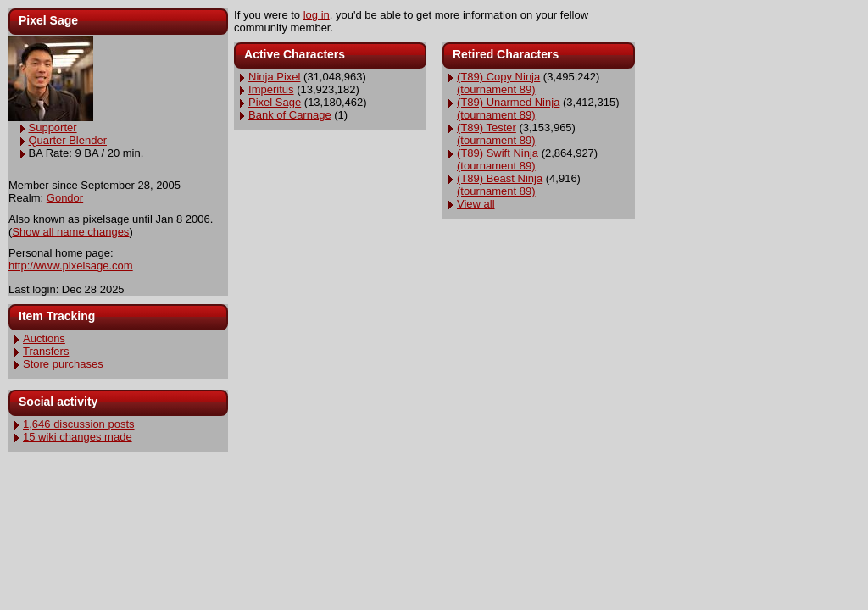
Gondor (65, 198)
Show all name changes (70, 232)
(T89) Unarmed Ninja (508, 102)
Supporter (53, 128)
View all (476, 204)
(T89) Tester (487, 128)
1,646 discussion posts (79, 424)
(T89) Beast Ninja (500, 178)
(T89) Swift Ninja (498, 153)
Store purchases (63, 364)
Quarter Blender (68, 140)
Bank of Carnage (290, 115)
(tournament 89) (496, 89)
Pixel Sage (275, 102)
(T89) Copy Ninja (498, 77)
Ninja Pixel (274, 77)
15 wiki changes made (78, 437)
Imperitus (271, 89)
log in (317, 15)
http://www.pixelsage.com (71, 266)
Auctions (44, 338)
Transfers (46, 351)
